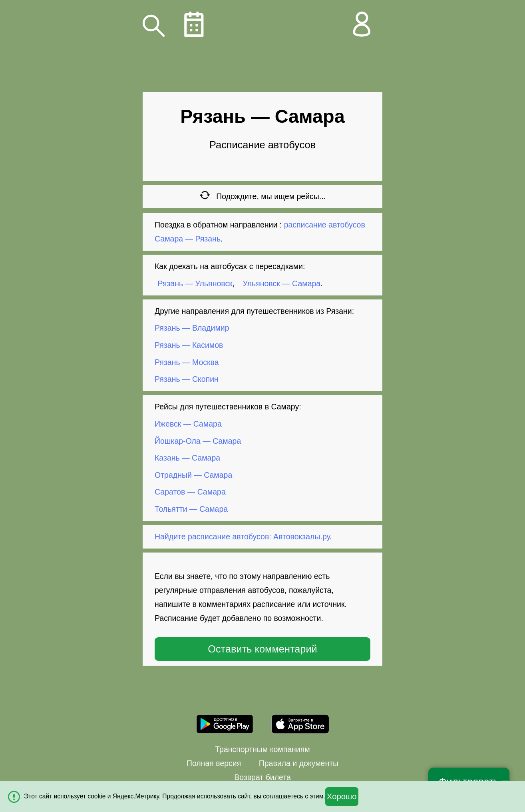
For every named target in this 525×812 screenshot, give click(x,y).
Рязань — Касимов (189, 345)
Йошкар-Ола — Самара (198, 441)
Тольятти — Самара (191, 509)
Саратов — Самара (190, 492)
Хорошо (342, 796)
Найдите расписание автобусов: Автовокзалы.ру (242, 537)
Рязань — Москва (187, 362)
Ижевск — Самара (188, 424)
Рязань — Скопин (187, 379)
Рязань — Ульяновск (195, 283)
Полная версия (214, 763)
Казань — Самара (187, 458)
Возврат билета (262, 777)
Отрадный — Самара (193, 475)
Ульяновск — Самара (282, 283)
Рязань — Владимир (192, 328)
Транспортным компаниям (262, 749)
